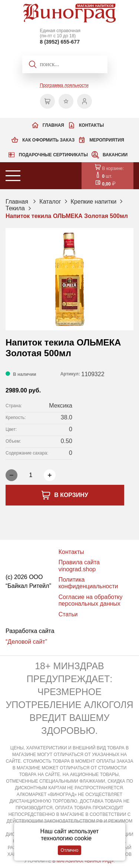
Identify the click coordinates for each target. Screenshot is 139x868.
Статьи (68, 614)
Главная (53, 125)
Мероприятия (107, 140)
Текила (15, 208)
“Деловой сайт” (26, 642)
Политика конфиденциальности (88, 583)
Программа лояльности (64, 85)
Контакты (91, 125)
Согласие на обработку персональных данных (91, 600)
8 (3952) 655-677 (60, 42)
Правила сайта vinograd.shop (79, 566)
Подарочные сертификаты (53, 155)
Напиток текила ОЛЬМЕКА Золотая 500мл (67, 216)
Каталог (50, 202)
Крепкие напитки (94, 202)
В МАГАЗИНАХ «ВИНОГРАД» (83, 861)
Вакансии (115, 155)
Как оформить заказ (48, 140)
